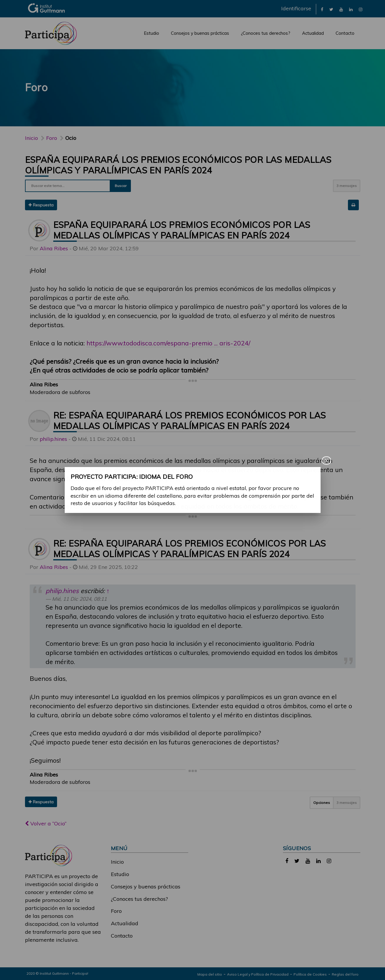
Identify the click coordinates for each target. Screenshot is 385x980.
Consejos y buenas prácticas (200, 33)
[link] (322, 9)
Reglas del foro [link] (345, 974)
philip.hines (53, 439)
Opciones (322, 803)
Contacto (345, 33)
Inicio (31, 138)
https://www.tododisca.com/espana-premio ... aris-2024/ (168, 343)
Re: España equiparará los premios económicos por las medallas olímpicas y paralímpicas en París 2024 (190, 421)
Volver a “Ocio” (46, 823)
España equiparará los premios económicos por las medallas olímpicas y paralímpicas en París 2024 (178, 165)
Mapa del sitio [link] (210, 974)
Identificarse (296, 8)
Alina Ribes (54, 248)
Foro (116, 911)
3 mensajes (347, 186)
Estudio (151, 33)
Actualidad (313, 33)
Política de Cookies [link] (310, 974)
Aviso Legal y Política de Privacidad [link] (258, 974)
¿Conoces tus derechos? (266, 33)
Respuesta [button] (41, 205)
